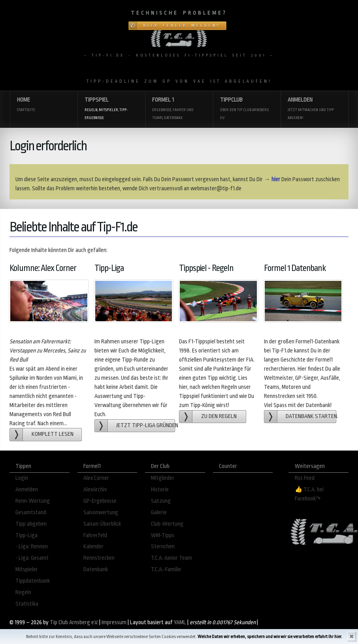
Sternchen (163, 546)
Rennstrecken (99, 558)
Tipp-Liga (26, 535)
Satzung (161, 501)
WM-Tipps (163, 535)
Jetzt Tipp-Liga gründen (146, 425)
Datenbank (96, 569)
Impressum (114, 622)
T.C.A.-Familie (166, 569)
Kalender (93, 546)
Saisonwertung (101, 512)
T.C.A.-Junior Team (171, 558)
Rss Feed (305, 478)
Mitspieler (27, 569)
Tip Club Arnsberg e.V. (74, 622)
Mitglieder (163, 478)
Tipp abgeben (31, 524)
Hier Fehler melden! (182, 26)
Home (44, 105)
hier (276, 179)
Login (22, 478)
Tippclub (247, 109)
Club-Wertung (167, 524)
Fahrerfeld (95, 535)
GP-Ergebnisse (100, 501)
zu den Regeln (219, 416)
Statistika (27, 604)
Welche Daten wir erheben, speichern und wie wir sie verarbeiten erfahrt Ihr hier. (270, 637)
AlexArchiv (95, 490)
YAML (180, 622)
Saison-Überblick (102, 524)
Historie (160, 490)
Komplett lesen (53, 434)
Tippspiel (111, 109)
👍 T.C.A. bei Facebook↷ (309, 494)
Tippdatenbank (33, 581)
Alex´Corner (96, 478)
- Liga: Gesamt (32, 558)
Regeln (23, 592)
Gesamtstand (31, 512)
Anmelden (314, 109)
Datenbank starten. (311, 416)
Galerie (159, 512)
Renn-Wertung (33, 501)
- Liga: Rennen (32, 546)
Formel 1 (179, 109)
